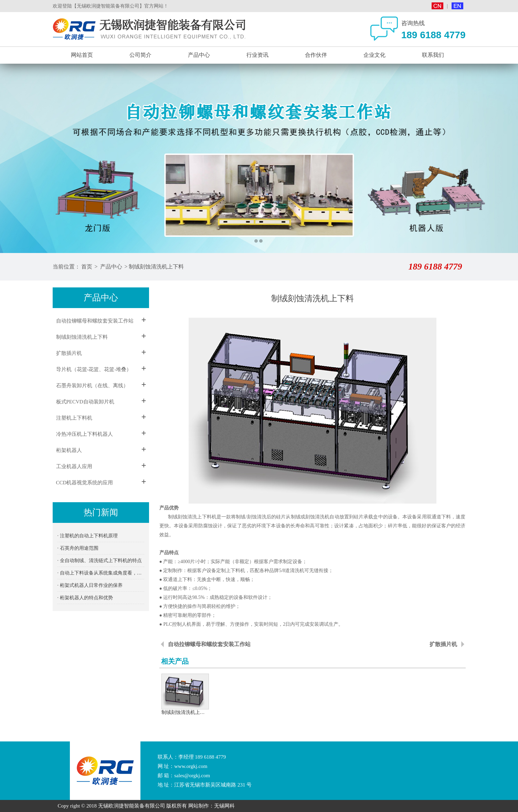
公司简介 (140, 55)
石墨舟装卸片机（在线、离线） (92, 386)
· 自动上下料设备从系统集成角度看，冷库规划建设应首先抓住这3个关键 (101, 573)
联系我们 (433, 55)
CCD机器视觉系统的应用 (85, 483)
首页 (87, 267)
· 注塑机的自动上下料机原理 (88, 536)
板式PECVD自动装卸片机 (85, 402)
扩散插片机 (69, 353)
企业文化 (374, 55)
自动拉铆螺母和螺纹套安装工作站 (95, 321)
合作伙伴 (316, 55)
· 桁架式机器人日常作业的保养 (90, 585)
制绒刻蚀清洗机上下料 (156, 267)
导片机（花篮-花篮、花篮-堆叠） (94, 369)
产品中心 (199, 55)
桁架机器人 (69, 450)
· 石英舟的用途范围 (78, 548)
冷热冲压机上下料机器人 (84, 434)
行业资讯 (257, 55)
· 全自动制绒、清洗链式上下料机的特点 (100, 561)
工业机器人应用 (74, 466)
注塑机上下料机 (74, 418)
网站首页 (82, 55)
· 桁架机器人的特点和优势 (85, 598)
